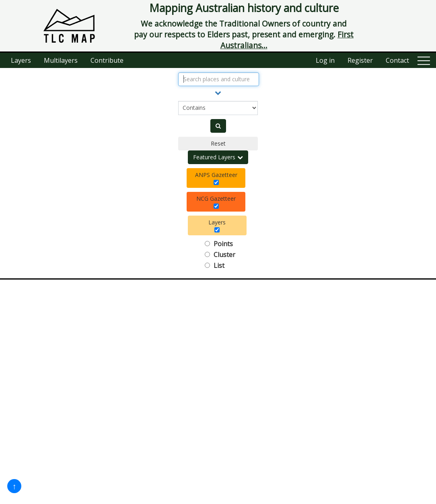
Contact (397, 60)
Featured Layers (218, 157)
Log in (325, 60)
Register (360, 60)
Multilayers (61, 60)
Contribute (107, 60)
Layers (21, 60)
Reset (218, 143)
